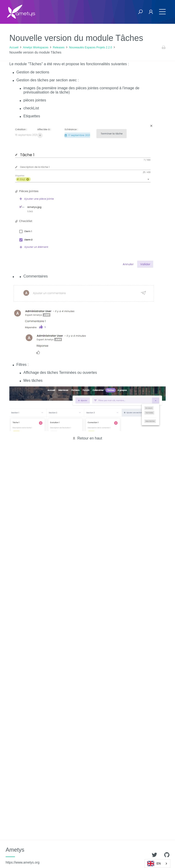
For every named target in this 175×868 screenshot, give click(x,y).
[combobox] (157, 864)
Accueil (14, 47)
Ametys (23, 855)
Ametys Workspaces (36, 47)
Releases (59, 47)
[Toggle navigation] (162, 12)
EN (154, 864)
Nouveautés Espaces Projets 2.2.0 (91, 47)
